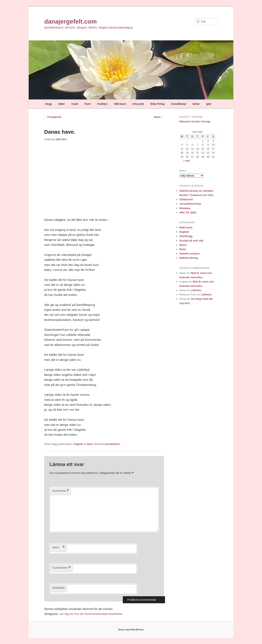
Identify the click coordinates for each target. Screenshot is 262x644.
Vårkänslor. (186, 199)
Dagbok (78, 444)
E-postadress (61, 568)
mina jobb (138, 104)
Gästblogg (186, 236)
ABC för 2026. (188, 213)
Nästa (159, 117)
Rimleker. (185, 208)
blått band (120, 104)
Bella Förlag (157, 104)
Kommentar (60, 491)
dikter (62, 104)
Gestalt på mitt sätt (191, 241)
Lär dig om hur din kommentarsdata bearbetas (91, 614)
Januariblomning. (190, 204)
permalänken (112, 444)
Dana (90, 444)
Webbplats (58, 588)
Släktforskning (189, 258)
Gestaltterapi (178, 104)
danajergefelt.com (71, 21)
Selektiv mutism (189, 254)
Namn (58, 548)
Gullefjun (102, 104)
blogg (49, 104)
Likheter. (196, 290)
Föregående (53, 117)
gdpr (209, 104)
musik (75, 104)
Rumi (88, 104)
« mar (187, 161)
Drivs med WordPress (131, 630)
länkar (196, 104)
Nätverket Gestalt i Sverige (195, 122)
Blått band (186, 227)
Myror (183, 245)
